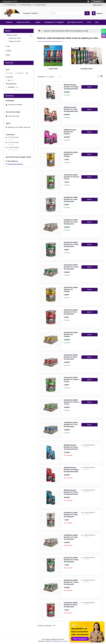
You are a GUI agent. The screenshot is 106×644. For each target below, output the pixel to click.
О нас (89, 22)
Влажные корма (87, 69)
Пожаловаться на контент (60, 641)
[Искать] (87, 13)
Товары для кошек (14, 41)
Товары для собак (14, 38)
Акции (38, 22)
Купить (90, 87)
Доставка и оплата (75, 22)
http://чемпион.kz (13, 161)
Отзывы (9, 51)
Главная (9, 22)
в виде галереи (98, 77)
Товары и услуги (23, 22)
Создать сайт (7, 1)
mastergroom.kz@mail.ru (15, 164)
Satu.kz (62, 639)
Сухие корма (53, 69)
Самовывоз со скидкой (54, 22)
